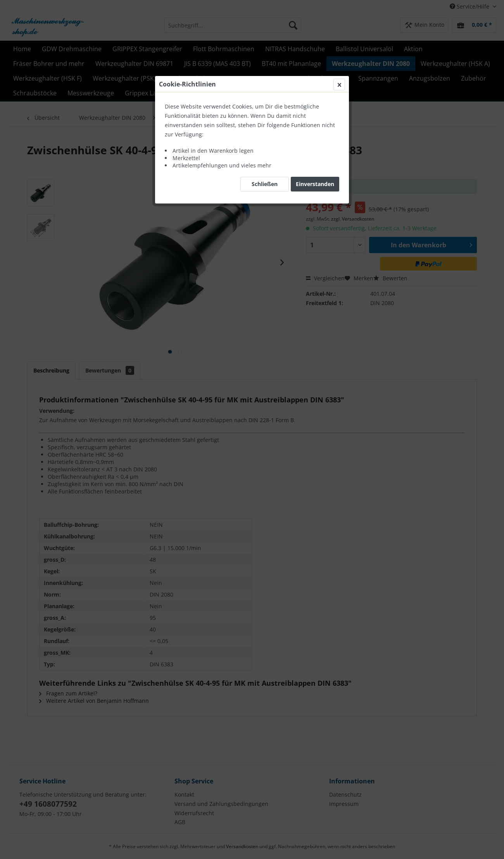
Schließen (265, 184)
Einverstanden (315, 184)
